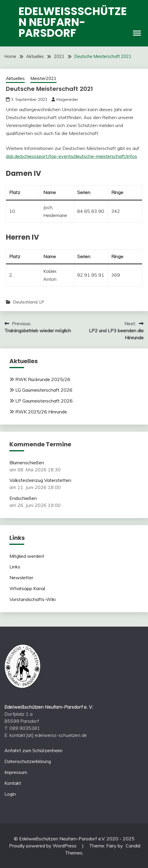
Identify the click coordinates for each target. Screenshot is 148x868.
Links (15, 567)
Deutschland (25, 302)
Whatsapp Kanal (27, 588)
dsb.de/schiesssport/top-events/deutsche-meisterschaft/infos (71, 156)
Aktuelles (15, 78)
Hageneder (67, 99)
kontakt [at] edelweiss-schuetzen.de (48, 735)
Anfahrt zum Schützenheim (33, 750)
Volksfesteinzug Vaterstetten (40, 480)
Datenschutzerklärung (28, 761)
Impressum (16, 772)
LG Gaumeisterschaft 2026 (44, 390)
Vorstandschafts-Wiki (33, 599)
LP (42, 302)
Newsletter (21, 577)
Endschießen (23, 498)
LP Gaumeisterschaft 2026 (44, 401)
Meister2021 (43, 78)
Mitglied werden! (27, 556)
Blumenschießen (27, 463)
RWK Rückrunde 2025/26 (43, 379)
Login (10, 794)
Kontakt (13, 783)
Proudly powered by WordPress (43, 846)
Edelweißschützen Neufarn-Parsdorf (73, 22)
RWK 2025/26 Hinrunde (41, 412)
